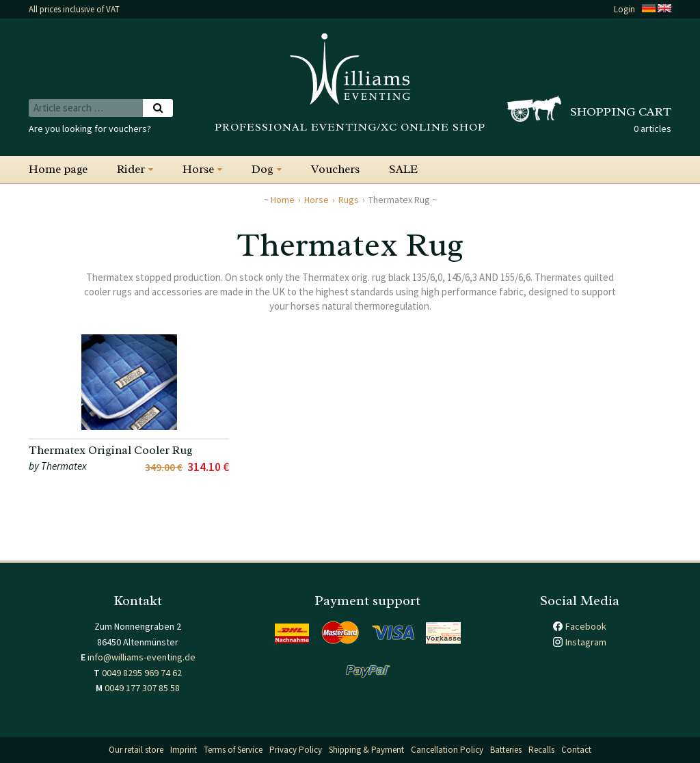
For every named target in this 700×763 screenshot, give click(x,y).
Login (624, 9)
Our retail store (136, 750)
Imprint (184, 750)
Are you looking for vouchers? (90, 129)
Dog (262, 169)
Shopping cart (621, 111)
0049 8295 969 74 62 (142, 673)
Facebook (586, 626)
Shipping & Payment (366, 750)
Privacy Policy (296, 750)
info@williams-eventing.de (142, 657)
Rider (131, 169)
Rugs (349, 200)
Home (283, 200)
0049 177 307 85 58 (142, 688)
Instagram (586, 642)
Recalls (541, 750)
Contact (576, 750)
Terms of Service (233, 750)
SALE (403, 169)
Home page (58, 169)
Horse (198, 169)
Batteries (506, 750)
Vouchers (335, 169)
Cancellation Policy (447, 750)
